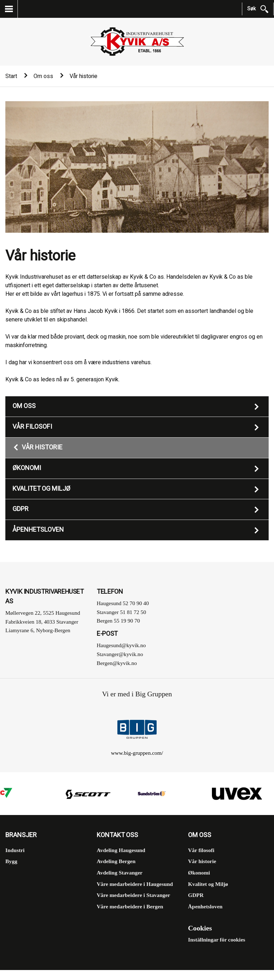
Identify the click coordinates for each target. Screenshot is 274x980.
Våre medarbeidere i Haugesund (135, 884)
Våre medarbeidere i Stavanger (133, 895)
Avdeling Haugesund (121, 850)
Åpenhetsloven (38, 530)
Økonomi (27, 468)
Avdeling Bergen (116, 861)
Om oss (43, 76)
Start (11, 76)
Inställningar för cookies (217, 940)
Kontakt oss (117, 835)
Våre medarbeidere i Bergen (130, 906)
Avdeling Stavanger (120, 873)
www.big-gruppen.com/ (137, 753)
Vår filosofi (32, 427)
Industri (15, 850)
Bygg (11, 861)
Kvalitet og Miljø (41, 489)
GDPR (21, 509)
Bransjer (21, 835)
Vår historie (42, 447)
